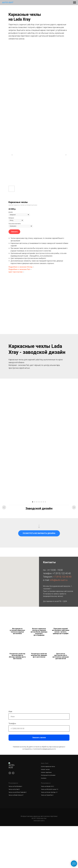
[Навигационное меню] (75, 3)
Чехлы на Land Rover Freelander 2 (18, 834)
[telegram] (13, 808)
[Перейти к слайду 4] (38, 544)
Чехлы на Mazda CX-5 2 (48, 828)
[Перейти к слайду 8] (45, 544)
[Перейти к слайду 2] (34, 544)
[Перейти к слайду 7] (44, 544)
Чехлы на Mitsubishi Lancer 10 (50, 831)
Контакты (44, 820)
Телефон (12, 765)
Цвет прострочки (15, 272)
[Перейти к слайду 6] (42, 544)
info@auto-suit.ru (59, 622)
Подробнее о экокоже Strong (20, 267)
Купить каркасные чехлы (48, 808)
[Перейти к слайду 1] (33, 544)
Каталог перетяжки (46, 814)
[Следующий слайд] (66, 155)
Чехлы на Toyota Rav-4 (47, 837)
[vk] (10, 808)
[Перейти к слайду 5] (40, 544)
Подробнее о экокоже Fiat (19, 269)
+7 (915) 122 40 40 (62, 615)
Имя (10, 753)
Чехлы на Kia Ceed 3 (14, 831)
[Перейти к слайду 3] (36, 544)
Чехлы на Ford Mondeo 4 (15, 828)
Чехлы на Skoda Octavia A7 (16, 837)
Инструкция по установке (48, 817)
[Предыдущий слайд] (12, 155)
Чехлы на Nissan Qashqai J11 (49, 834)
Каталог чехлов (45, 811)
